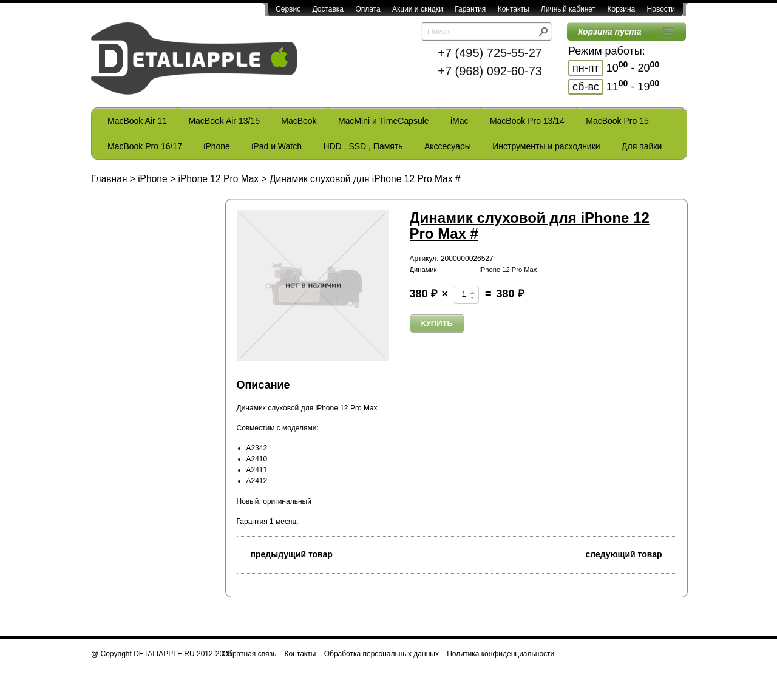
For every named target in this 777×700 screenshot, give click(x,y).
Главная (109, 179)
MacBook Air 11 (137, 121)
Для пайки (642, 146)
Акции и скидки (418, 9)
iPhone (217, 146)
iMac (460, 121)
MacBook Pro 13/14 (527, 121)
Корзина (621, 9)
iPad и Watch (277, 146)
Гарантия (470, 9)
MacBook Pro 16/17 (145, 146)
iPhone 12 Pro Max (218, 179)
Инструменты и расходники (546, 146)
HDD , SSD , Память (363, 146)
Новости (661, 9)
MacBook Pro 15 (617, 121)
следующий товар (631, 553)
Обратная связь (249, 654)
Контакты (514, 9)
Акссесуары (448, 146)
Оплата (368, 9)
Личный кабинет (568, 9)
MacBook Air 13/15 (224, 121)
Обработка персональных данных (382, 654)
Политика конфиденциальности (500, 654)
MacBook (299, 121)
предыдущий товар (285, 553)
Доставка (328, 9)
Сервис (288, 9)
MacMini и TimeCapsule (384, 121)
